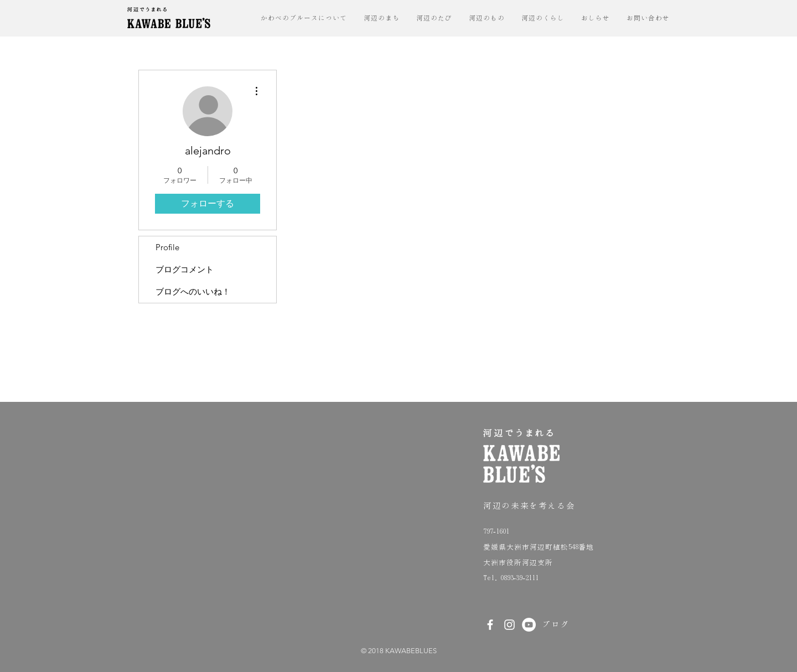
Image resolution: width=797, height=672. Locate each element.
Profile (167, 247)
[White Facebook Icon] (490, 625)
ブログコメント (185, 269)
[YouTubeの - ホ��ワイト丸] (529, 625)
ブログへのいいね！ (193, 291)
